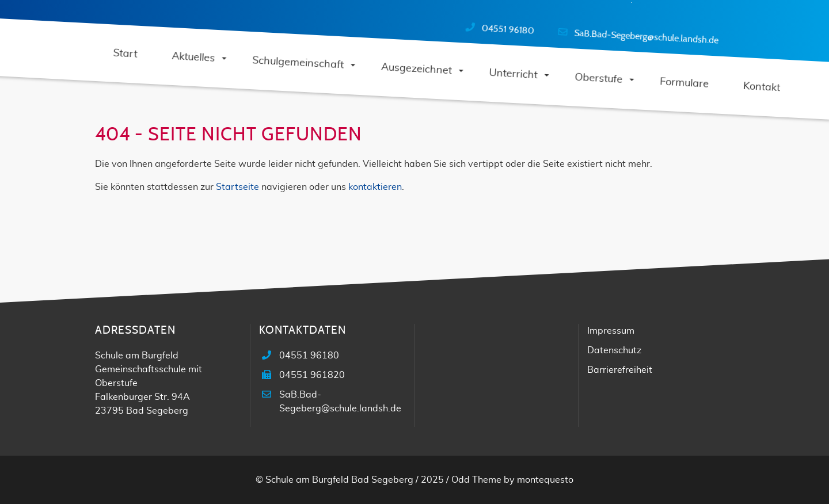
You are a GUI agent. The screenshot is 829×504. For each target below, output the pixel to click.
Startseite (237, 187)
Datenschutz (614, 350)
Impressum (611, 331)
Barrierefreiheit (620, 370)
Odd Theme (476, 480)
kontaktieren (375, 187)
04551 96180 (508, 30)
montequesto (545, 480)
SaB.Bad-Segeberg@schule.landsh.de (646, 37)
